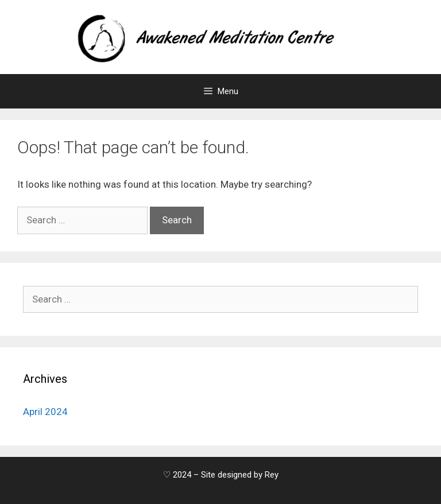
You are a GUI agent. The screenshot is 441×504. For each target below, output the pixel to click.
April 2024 (45, 412)
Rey (272, 475)
